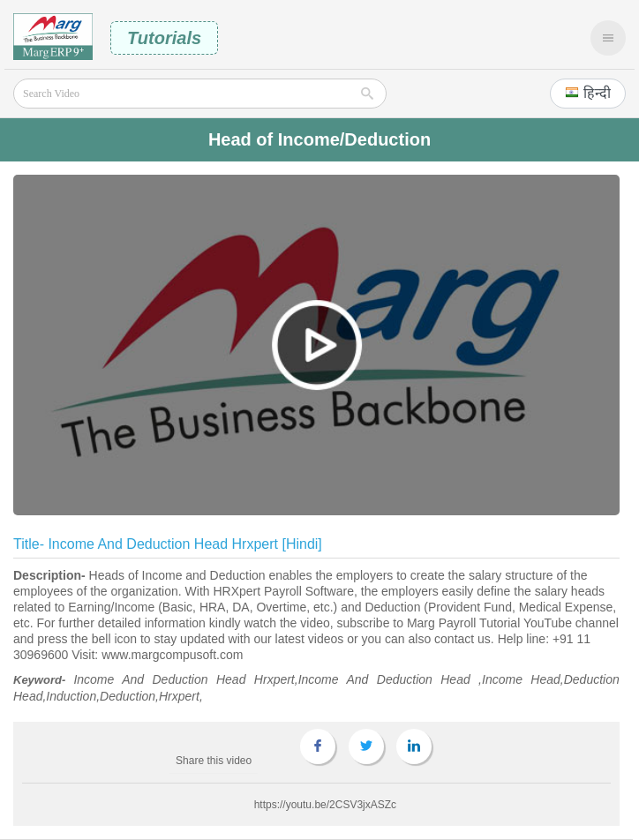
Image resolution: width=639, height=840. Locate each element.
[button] (588, 94)
